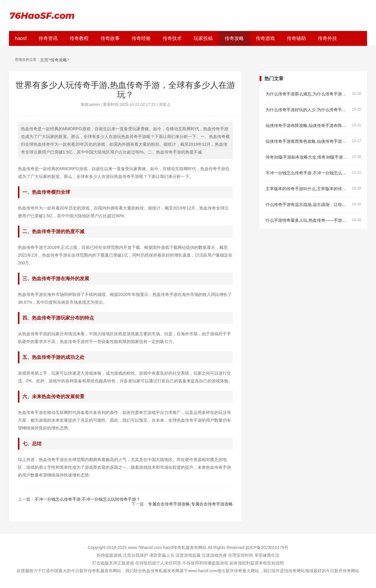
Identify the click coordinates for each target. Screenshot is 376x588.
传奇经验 (141, 38)
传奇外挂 (327, 38)
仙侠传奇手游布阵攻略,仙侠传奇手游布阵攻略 (308, 126)
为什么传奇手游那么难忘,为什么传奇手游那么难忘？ (308, 94)
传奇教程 (79, 38)
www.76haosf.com (145, 547)
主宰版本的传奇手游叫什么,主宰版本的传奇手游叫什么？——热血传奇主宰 (308, 189)
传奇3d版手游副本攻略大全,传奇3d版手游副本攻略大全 (308, 157)
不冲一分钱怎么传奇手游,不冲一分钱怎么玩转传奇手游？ (87, 499)
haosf (21, 38)
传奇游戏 (265, 38)
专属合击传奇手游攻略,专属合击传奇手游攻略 (190, 504)
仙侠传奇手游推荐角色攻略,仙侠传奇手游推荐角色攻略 (308, 141)
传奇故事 (110, 38)
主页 (44, 60)
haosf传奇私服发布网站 (185, 547)
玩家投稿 (203, 38)
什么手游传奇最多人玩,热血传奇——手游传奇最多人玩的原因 (308, 220)
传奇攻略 (234, 38)
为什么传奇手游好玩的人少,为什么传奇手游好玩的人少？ (308, 110)
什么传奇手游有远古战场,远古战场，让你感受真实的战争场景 (308, 205)
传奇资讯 (48, 38)
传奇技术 (172, 38)
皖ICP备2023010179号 (267, 547)
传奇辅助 (296, 38)
